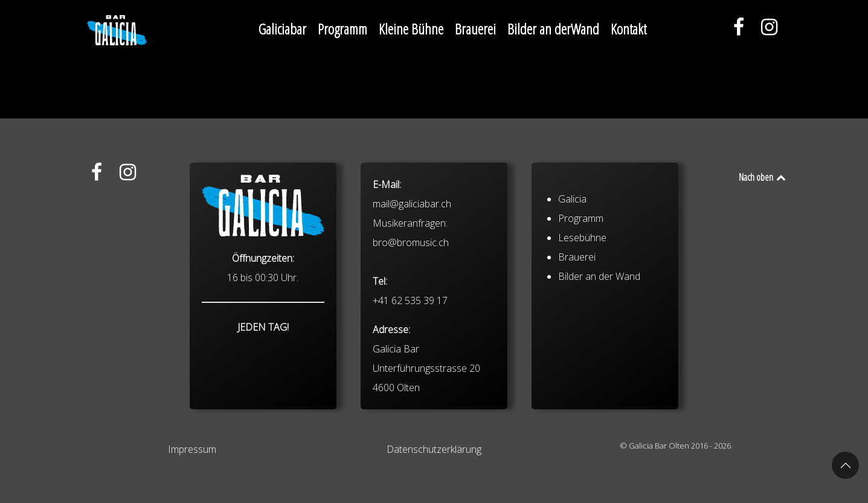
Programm (581, 218)
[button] (845, 465)
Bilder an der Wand (599, 276)
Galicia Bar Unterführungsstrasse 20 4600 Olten (426, 368)
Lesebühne (582, 238)
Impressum (192, 449)
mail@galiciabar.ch (412, 204)
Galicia (572, 199)
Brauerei (577, 257)
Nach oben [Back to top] (763, 177)
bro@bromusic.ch (411, 242)
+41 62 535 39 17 (410, 300)
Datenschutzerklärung (434, 449)
